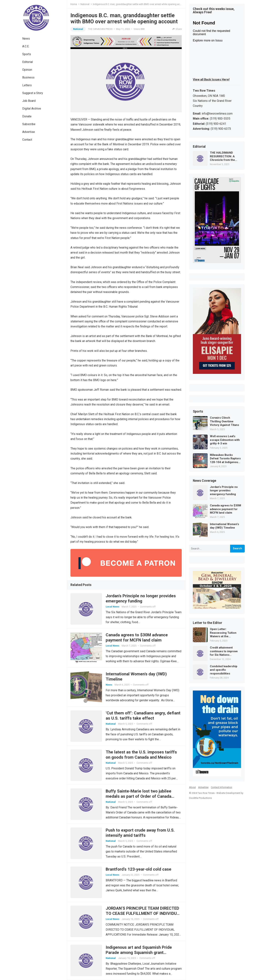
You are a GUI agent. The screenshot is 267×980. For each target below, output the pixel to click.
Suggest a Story (33, 93)
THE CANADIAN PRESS (100, 29)
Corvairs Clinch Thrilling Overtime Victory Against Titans (224, 421)
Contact (27, 140)
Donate (27, 116)
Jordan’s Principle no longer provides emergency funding (224, 491)
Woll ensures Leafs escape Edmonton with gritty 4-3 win (225, 440)
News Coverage (205, 481)
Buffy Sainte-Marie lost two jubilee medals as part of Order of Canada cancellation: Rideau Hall (139, 796)
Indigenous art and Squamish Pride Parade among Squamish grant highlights (139, 952)
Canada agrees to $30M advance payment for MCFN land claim (225, 509)
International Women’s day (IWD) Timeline (224, 526)
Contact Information (221, 787)
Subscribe (29, 124)
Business (28, 77)
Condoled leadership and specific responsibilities (224, 670)
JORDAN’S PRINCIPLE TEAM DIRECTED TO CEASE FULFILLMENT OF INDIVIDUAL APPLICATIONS (144, 913)
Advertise (29, 132)
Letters (27, 85)
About (192, 787)
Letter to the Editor (207, 623)
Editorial (28, 62)
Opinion (27, 70)
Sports (27, 54)
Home (74, 4)
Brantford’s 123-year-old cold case (139, 869)
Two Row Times (206, 793)
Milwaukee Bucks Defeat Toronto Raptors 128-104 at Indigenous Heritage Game (225, 459)
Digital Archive (32, 109)
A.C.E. (26, 46)
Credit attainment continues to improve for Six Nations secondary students (224, 651)
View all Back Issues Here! (211, 79)
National (85, 4)
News (26, 39)
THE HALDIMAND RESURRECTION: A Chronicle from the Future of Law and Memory (222, 156)
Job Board (29, 101)
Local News (112, 607)
